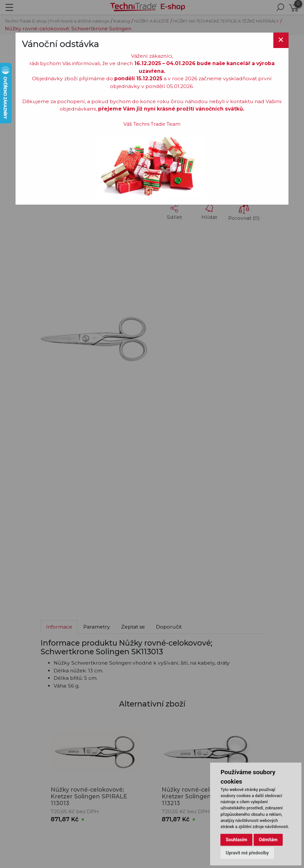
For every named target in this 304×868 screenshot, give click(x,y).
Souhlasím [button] (236, 840)
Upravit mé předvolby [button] (247, 853)
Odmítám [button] (268, 840)
